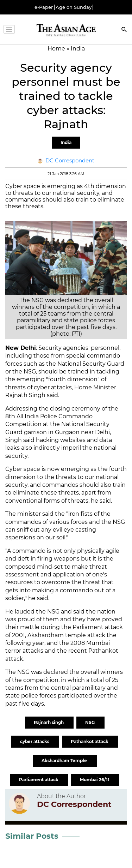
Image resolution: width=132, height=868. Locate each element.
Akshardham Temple (65, 761)
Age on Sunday (74, 7)
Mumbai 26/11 (95, 780)
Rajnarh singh (49, 722)
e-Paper (44, 7)
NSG (90, 722)
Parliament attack (39, 780)
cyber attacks (35, 741)
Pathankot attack (90, 741)
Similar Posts (32, 836)
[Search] (124, 30)
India (66, 142)
